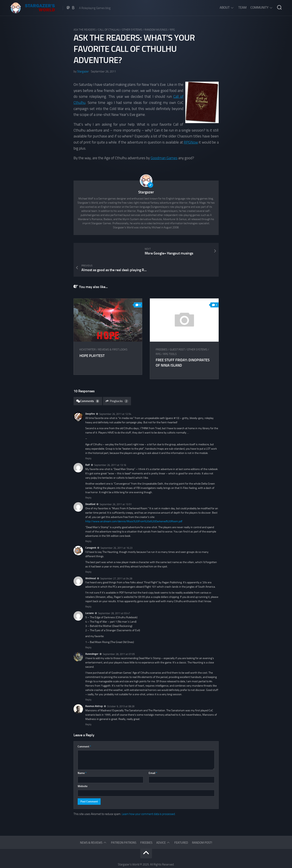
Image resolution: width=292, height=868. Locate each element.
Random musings (156, 30)
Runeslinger (92, 637)
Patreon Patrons (124, 826)
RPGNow (191, 142)
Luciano (90, 596)
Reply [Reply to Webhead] (88, 589)
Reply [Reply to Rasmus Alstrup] (88, 707)
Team (242, 7)
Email (153, 756)
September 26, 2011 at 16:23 (116, 531)
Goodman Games (164, 158)
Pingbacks (117, 384)
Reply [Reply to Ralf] (88, 480)
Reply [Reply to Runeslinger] (88, 682)
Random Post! (202, 826)
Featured (181, 826)
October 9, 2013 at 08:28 (121, 689)
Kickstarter (88, 332)
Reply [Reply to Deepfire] (88, 441)
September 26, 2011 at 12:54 (115, 397)
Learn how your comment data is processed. (149, 797)
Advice (161, 826)
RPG (172, 30)
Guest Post (177, 332)
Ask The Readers (85, 30)
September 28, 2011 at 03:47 (114, 596)
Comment (84, 729)
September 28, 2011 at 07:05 (119, 637)
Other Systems (132, 30)
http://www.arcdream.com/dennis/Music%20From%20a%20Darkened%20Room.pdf (134, 504)
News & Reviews (91, 826)
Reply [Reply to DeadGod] (88, 524)
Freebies (162, 332)
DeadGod (90, 487)
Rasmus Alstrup (94, 689)
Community (259, 7)
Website (83, 769)
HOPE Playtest (92, 338)
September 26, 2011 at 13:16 (110, 448)
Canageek (91, 530)
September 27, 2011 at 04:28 (116, 561)
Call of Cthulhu (109, 30)
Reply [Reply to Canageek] (88, 555)
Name (82, 756)
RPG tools (170, 337)
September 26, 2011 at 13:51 (116, 487)
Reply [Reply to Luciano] (88, 630)
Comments (88, 384)
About (225, 7)
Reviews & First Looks (113, 332)
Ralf (88, 448)
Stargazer (83, 71)
